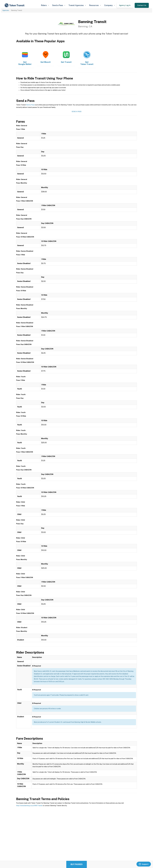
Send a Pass (30, 105)
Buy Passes (77, 864)
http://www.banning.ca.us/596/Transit (29, 806)
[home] (15, 5)
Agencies (6, 10)
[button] (45, 5)
